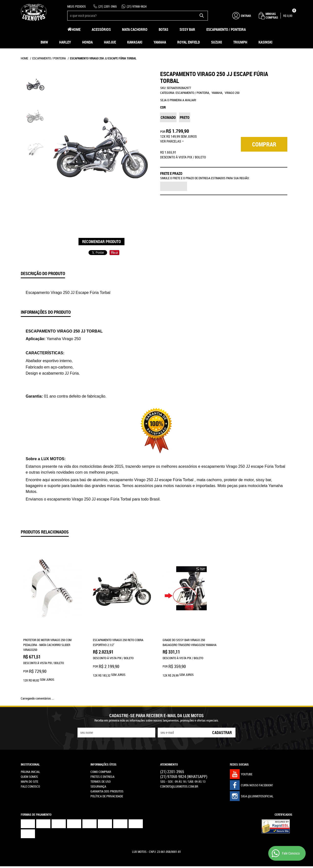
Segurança (98, 770)
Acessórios (101, 29)
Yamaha (160, 42)
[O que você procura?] (202, 16)
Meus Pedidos (77, 6)
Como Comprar (101, 756)
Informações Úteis (103, 748)
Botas (163, 29)
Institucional (30, 748)
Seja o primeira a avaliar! (178, 100)
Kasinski (265, 42)
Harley (65, 42)
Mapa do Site (29, 766)
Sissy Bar (187, 29)
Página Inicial (30, 756)
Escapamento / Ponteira (226, 29)
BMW (44, 42)
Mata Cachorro (135, 29)
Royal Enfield (189, 42)
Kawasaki (135, 42)
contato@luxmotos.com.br (179, 770)
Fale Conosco (30, 770)
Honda (87, 42)
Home (76, 29)
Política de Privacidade (107, 780)
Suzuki (217, 42)
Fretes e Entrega (102, 761)
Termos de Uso (101, 766)
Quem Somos (29, 761)
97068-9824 (137, 6)
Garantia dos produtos (107, 775)
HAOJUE (110, 42)
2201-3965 (107, 6)
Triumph (240, 42)
